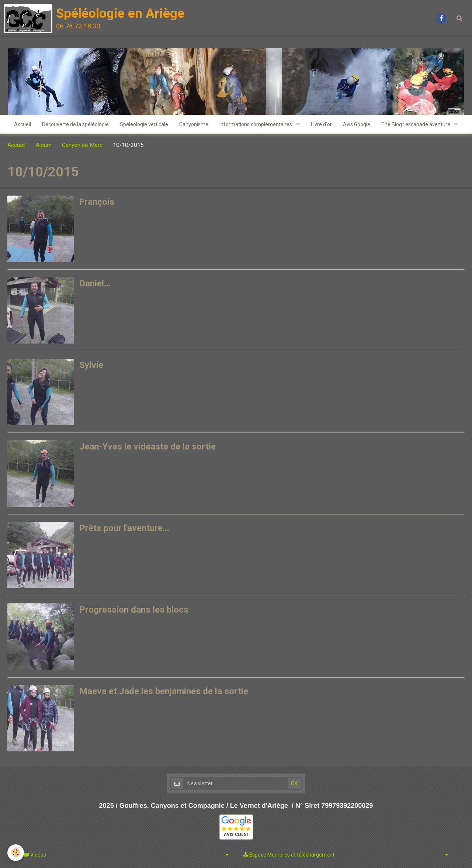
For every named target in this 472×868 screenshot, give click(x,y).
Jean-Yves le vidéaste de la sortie (147, 447)
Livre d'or (321, 124)
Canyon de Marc (82, 145)
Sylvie (91, 365)
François (97, 202)
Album (44, 145)
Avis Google (357, 124)
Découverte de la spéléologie (75, 124)
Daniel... (95, 283)
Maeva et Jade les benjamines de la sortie (164, 691)
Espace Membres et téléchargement (289, 855)
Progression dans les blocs (134, 610)
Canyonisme (194, 124)
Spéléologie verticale (144, 124)
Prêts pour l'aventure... (124, 528)
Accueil (22, 124)
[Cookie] (16, 853)
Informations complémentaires (256, 124)
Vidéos (35, 855)
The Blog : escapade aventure (416, 124)
